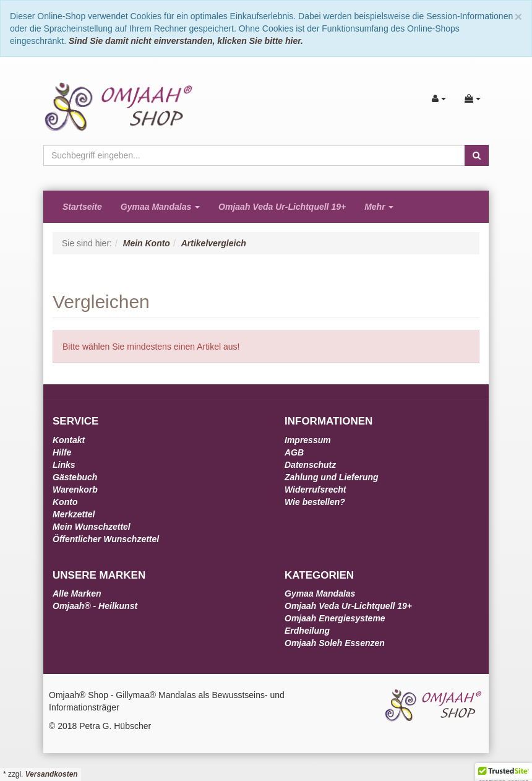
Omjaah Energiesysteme (335, 618)
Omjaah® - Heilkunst (95, 606)
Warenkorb (75, 490)
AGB (294, 452)
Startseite (82, 207)
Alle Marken (77, 593)
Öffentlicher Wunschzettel (106, 539)
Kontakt (69, 440)
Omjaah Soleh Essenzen (335, 643)
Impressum (308, 440)
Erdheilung (307, 631)
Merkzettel (74, 514)
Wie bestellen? (315, 502)
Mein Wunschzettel (92, 527)
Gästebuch (75, 477)
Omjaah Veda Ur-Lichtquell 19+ (282, 207)
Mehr (379, 207)
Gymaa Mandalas (160, 207)
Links (64, 465)
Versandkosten (52, 774)
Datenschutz (310, 465)
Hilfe (62, 452)
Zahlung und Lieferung (332, 477)
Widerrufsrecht (315, 490)
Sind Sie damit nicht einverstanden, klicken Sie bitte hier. (186, 41)
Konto (65, 502)
